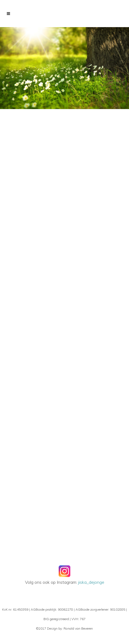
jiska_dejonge (91, 582)
